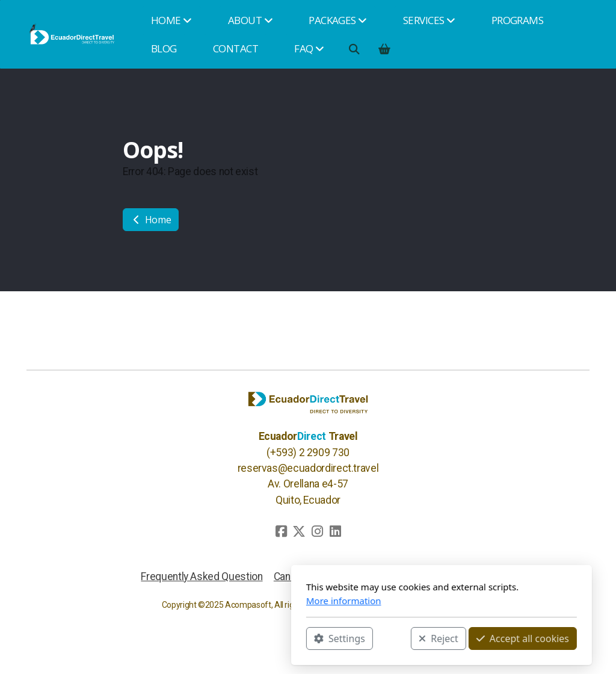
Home (151, 220)
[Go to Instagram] (317, 531)
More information (210, 601)
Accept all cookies (389, 638)
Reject (305, 638)
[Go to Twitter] (299, 531)
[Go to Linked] (335, 531)
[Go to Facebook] (281, 531)
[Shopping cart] (384, 49)
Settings (206, 638)
